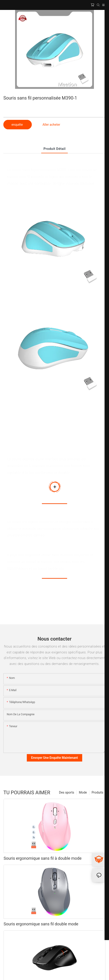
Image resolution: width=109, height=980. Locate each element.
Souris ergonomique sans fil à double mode (43, 858)
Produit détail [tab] (54, 149)
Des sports (67, 792)
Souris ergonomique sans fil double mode (41, 924)
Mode (83, 792)
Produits (98, 792)
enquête (18, 125)
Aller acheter (51, 125)
